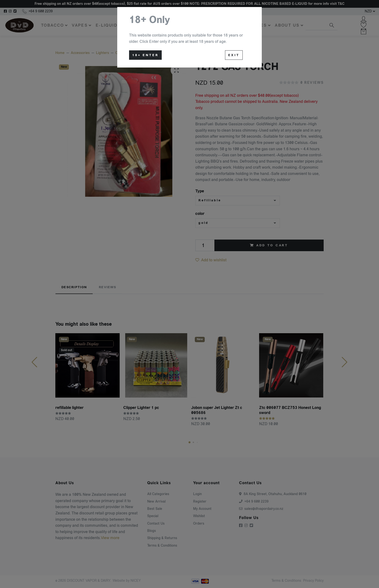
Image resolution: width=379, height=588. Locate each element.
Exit (234, 55)
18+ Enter (145, 55)
